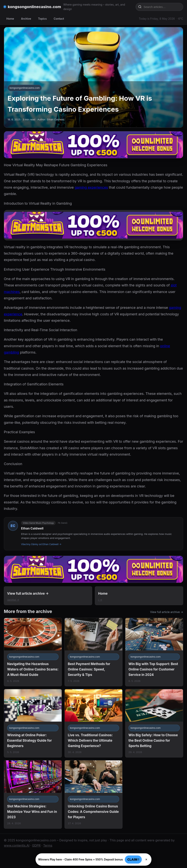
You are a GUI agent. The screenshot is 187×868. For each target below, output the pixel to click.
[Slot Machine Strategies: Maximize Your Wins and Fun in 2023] (33, 794)
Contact (59, 19)
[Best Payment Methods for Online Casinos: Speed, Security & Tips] (93, 652)
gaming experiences (91, 187)
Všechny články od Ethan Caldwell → (41, 544)
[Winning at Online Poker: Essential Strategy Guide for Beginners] (33, 723)
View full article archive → (167, 612)
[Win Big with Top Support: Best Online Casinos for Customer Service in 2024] (154, 652)
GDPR (36, 845)
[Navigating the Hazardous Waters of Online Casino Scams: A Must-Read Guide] (33, 652)
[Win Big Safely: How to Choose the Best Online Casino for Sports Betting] (154, 723)
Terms (48, 845)
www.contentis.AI (17, 845)
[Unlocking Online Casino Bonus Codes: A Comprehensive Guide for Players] (93, 794)
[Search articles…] (162, 7)
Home (10, 19)
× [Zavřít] (146, 860)
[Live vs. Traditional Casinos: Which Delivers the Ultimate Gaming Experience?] (93, 723)
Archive (26, 19)
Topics (42, 19)
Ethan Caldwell (32, 528)
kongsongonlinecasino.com (34, 7)
